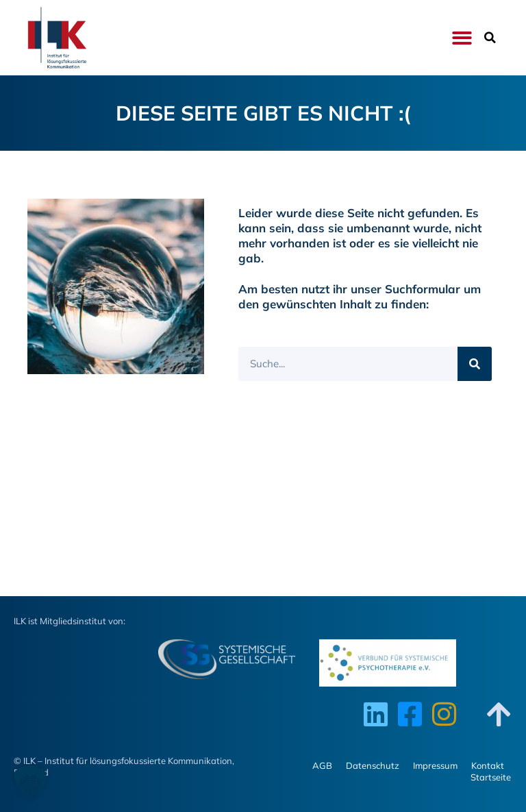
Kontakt (488, 765)
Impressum (435, 765)
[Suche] (475, 364)
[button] (462, 38)
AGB (322, 765)
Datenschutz (373, 765)
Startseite (491, 777)
